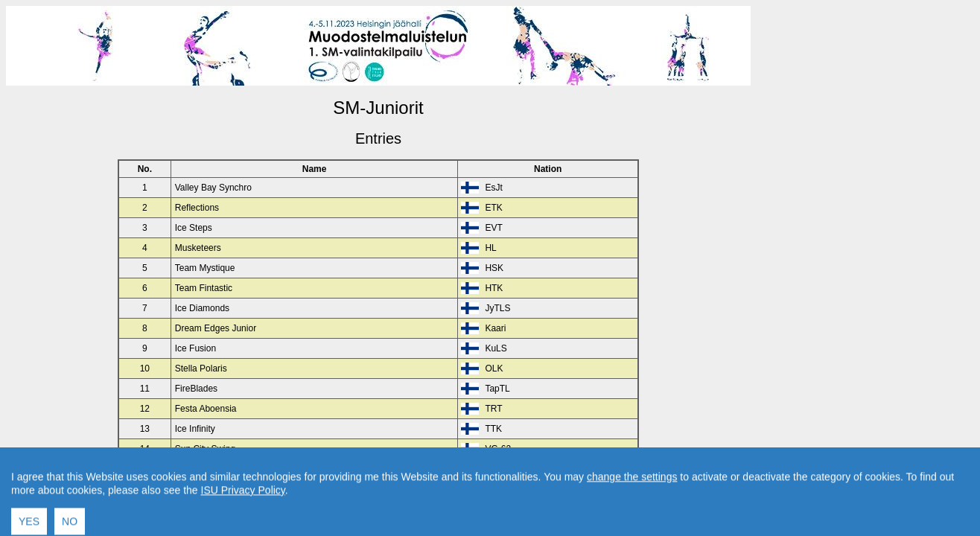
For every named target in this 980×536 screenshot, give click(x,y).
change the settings (632, 502)
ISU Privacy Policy (243, 515)
